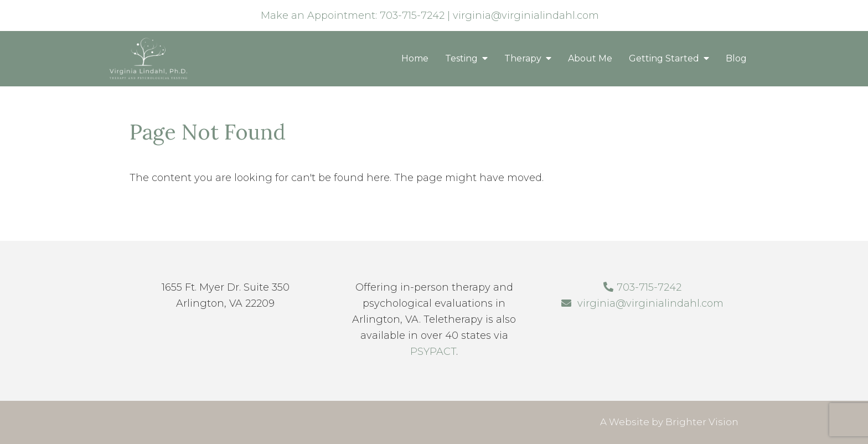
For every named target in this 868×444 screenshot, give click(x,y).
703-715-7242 (412, 16)
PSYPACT (433, 352)
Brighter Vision (702, 422)
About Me (590, 58)
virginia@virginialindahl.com (526, 16)
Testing (461, 58)
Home (415, 58)
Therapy (523, 58)
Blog (736, 58)
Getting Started (664, 58)
